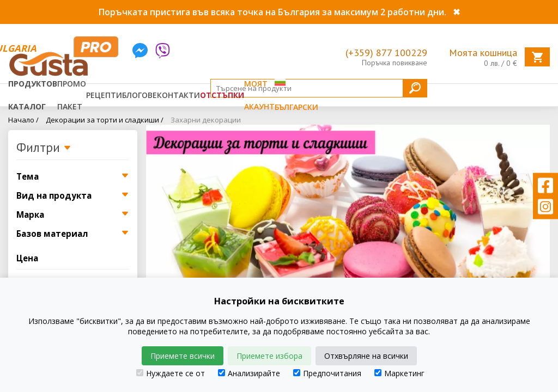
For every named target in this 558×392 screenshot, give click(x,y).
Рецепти (104, 95)
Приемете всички (183, 356)
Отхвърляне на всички (366, 356)
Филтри (44, 148)
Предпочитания (327, 373)
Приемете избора (269, 356)
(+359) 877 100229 (386, 53)
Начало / (23, 120)
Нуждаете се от (171, 373)
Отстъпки (222, 95)
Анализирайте (249, 373)
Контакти (178, 95)
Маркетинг (399, 373)
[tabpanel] (348, 213)
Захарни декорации (206, 120)
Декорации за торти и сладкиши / (105, 120)
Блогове (139, 95)
